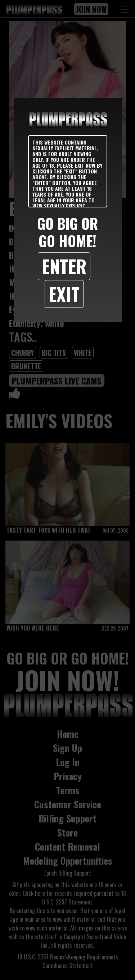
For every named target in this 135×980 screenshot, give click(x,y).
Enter (64, 266)
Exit (64, 294)
